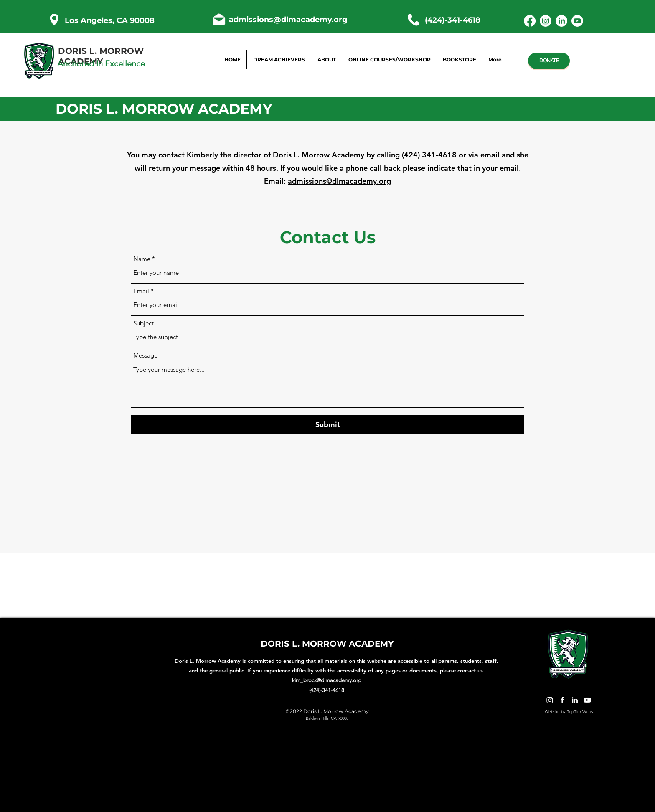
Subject (143, 323)
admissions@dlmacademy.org (288, 20)
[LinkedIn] (561, 21)
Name (142, 259)
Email (141, 291)
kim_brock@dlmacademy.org (327, 680)
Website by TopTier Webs (569, 712)
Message (145, 355)
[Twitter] (550, 700)
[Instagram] (546, 21)
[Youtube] (577, 21)
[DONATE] (549, 61)
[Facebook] (530, 21)
